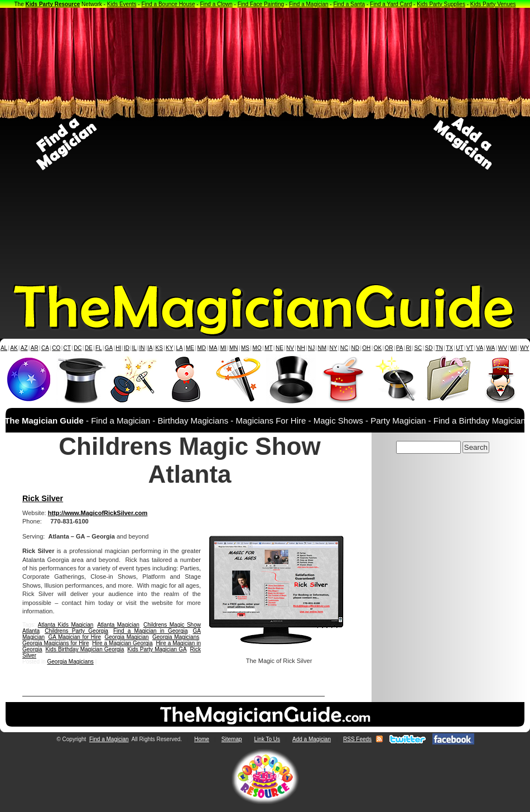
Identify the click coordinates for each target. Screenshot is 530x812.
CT (67, 348)
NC (344, 348)
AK (14, 348)
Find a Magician (309, 4)
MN (234, 348)
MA (213, 348)
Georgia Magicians (176, 637)
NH (301, 348)
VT (470, 348)
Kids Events (122, 4)
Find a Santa (349, 4)
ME (190, 348)
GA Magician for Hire (74, 637)
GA (109, 348)
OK (378, 348)
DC (78, 348)
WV (503, 348)
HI (118, 348)
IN (142, 348)
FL (99, 348)
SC (418, 348)
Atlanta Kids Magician (66, 625)
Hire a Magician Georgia (122, 643)
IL (134, 348)
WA (491, 348)
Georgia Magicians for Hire (56, 643)
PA (400, 348)
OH (366, 348)
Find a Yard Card (391, 4)
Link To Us (268, 739)
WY (524, 348)
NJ (311, 348)
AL (4, 348)
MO (257, 348)
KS (159, 348)
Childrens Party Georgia (76, 631)
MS (245, 348)
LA (180, 348)
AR (35, 348)
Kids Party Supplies (441, 4)
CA (45, 348)
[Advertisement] (133, 144)
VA (480, 348)
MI (223, 348)
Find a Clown (216, 4)
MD (202, 348)
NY (333, 348)
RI (408, 348)
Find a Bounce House (168, 4)
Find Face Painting (261, 4)
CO (56, 348)
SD (429, 348)
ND (355, 348)
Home (202, 739)
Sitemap (232, 739)
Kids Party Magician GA (157, 649)
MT (268, 348)
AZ (24, 348)
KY (169, 348)
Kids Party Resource (53, 4)
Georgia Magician (126, 637)
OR (389, 348)
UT (459, 348)
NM (322, 348)
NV (290, 348)
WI (513, 348)
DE (89, 348)
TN (439, 348)
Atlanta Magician (118, 625)
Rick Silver (43, 498)
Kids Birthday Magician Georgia (85, 649)
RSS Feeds (357, 739)
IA (150, 348)
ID (127, 348)
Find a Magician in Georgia (151, 631)
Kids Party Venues (493, 4)
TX (449, 348)
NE (280, 348)
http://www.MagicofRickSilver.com (98, 513)
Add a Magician (312, 739)
